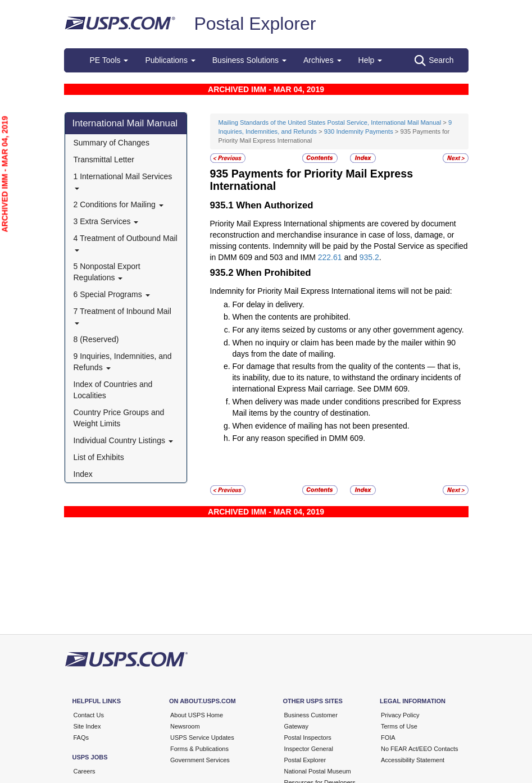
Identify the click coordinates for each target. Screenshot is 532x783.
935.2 (369, 257)
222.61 (330, 257)
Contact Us (89, 715)
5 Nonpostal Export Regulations (107, 272)
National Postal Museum (318, 771)
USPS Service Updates (202, 738)
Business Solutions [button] (249, 60)
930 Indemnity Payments (359, 131)
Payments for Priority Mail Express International (312, 180)
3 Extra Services (106, 221)
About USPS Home (197, 715)
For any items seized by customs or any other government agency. (348, 330)
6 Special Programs (112, 294)
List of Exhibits (99, 457)
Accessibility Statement (413, 760)
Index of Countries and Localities (113, 390)
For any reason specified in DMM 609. (299, 438)
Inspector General (309, 749)
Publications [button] (170, 60)
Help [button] (370, 60)
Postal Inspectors (308, 738)
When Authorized (274, 205)
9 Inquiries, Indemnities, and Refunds (123, 362)
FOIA (388, 738)
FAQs (81, 738)
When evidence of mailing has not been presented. (321, 426)
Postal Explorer (255, 24)
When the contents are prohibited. (292, 317)
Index (83, 474)
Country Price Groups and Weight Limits (119, 418)
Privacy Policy (400, 715)
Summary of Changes (112, 143)
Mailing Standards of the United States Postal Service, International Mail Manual (330, 122)
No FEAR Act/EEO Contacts (420, 749)
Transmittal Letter (104, 160)
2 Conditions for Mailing (119, 204)
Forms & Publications (199, 749)
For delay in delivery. (269, 304)
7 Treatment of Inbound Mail (122, 315)
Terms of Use (399, 726)
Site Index (87, 726)
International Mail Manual (125, 123)
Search (434, 61)
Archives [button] (322, 60)
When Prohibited (273, 273)
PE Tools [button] (109, 60)
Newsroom (185, 726)
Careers (85, 771)
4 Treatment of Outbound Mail (126, 242)
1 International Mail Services (123, 181)
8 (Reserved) (96, 339)
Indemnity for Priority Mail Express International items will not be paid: (331, 291)
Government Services (200, 760)
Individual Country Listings (123, 440)
